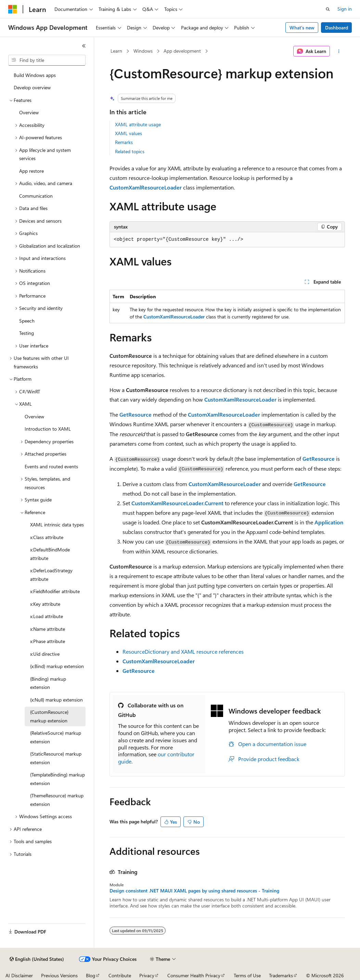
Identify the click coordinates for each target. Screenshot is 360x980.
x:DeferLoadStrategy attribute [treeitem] (51, 575)
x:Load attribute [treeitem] (47, 616)
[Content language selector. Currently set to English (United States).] (37, 959)
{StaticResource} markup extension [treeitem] (56, 758)
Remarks (124, 142)
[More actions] (339, 51)
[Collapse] (84, 46)
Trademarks (281, 975)
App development (182, 51)
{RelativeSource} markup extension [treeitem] (56, 737)
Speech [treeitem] (27, 321)
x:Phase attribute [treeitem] (48, 641)
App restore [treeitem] (31, 171)
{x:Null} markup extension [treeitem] (56, 700)
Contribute (120, 975)
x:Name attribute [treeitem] (48, 629)
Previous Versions (59, 975)
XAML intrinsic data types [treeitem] (57, 525)
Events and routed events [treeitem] (51, 466)
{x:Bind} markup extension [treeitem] (57, 666)
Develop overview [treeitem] (32, 87)
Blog (91, 975)
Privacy (147, 975)
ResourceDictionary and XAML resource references (183, 651)
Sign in (345, 9)
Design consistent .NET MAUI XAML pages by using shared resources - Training (194, 891)
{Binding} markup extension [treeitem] (48, 683)
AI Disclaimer (19, 975)
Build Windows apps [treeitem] (35, 75)
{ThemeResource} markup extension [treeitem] (57, 800)
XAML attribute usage (138, 124)
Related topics (130, 151)
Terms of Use (247, 975)
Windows (143, 51)
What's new (302, 28)
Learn (116, 51)
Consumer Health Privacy (194, 975)
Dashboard (337, 28)
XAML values (128, 133)
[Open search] (328, 9)
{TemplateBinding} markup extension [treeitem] (57, 779)
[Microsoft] (13, 9)
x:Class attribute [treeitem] (47, 537)
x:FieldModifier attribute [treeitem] (55, 591)
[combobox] (47, 60)
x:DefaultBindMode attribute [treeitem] (50, 554)
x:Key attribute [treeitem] (45, 604)
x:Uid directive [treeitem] (45, 654)
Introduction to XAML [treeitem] (48, 429)
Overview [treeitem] (29, 112)
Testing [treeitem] (27, 333)
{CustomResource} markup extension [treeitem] (49, 716)
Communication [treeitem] (36, 196)
